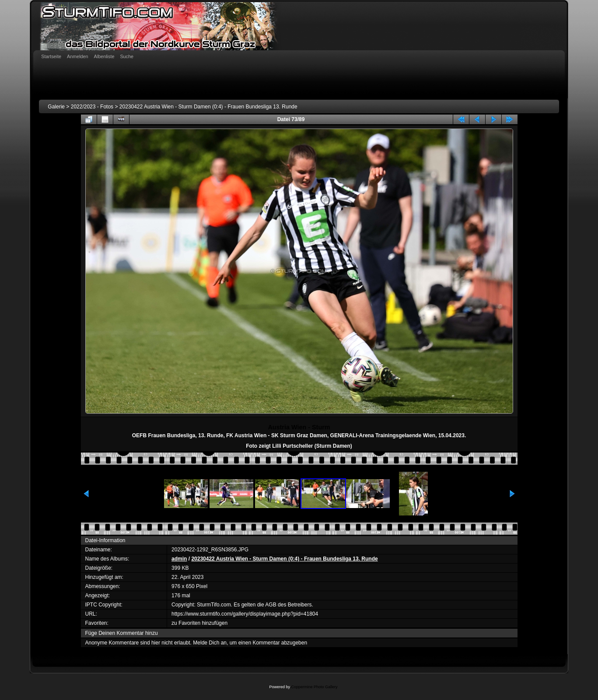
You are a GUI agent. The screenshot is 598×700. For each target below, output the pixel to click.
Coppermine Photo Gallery (314, 687)
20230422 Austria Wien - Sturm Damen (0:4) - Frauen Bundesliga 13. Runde (208, 107)
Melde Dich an (210, 643)
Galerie (56, 107)
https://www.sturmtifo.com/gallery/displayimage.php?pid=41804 (245, 614)
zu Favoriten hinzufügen (199, 623)
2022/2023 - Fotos (92, 107)
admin (179, 559)
